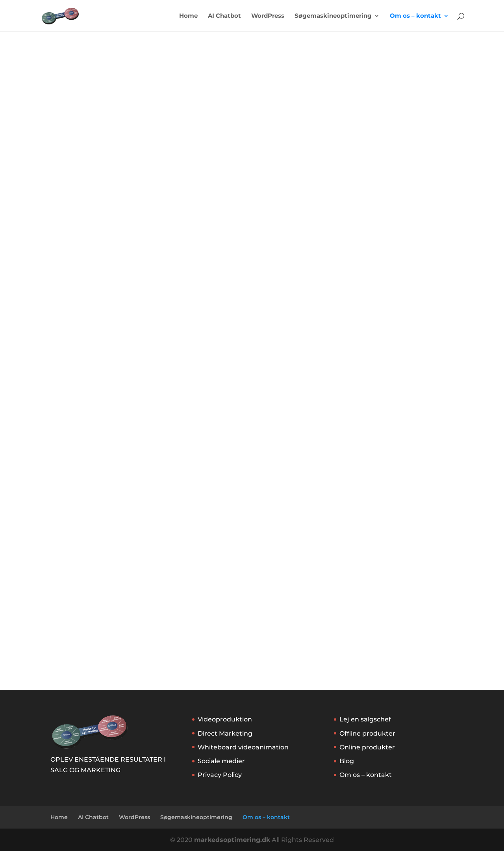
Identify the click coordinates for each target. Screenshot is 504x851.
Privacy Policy (220, 775)
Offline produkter (367, 733)
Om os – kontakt (415, 16)
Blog (347, 761)
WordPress (268, 16)
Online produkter (367, 747)
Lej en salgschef (365, 719)
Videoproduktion (225, 719)
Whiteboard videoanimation (243, 747)
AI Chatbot (224, 16)
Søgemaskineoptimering (333, 16)
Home (188, 16)
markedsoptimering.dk (232, 840)
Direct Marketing (225, 733)
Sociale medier (221, 761)
